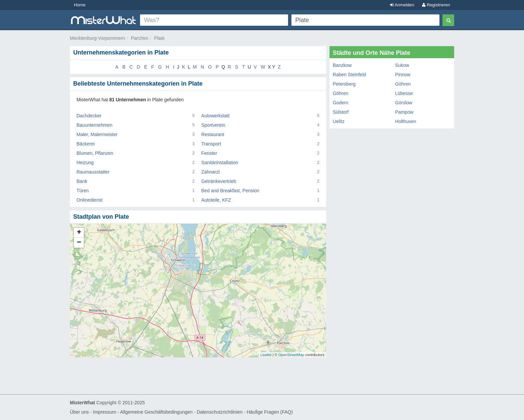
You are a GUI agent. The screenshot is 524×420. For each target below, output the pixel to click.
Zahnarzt (210, 172)
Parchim (140, 38)
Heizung (85, 163)
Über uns (79, 412)
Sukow (402, 65)
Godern (341, 103)
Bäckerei (86, 144)
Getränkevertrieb (219, 181)
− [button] (79, 243)
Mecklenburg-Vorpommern (97, 38)
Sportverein (213, 125)
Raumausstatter (93, 172)
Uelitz (339, 121)
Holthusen (406, 121)
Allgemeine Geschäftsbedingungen (156, 412)
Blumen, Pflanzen (95, 153)
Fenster (209, 153)
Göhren (403, 84)
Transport (211, 144)
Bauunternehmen (94, 125)
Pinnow (403, 75)
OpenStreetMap (291, 355)
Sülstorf (341, 112)
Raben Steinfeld (350, 75)
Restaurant (213, 134)
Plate (159, 38)
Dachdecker (89, 116)
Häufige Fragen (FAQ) (270, 412)
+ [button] (79, 233)
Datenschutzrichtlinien (220, 412)
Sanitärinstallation (220, 163)
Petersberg (344, 84)
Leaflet (266, 355)
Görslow (404, 103)
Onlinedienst (90, 200)
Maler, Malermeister (97, 134)
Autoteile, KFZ (216, 200)
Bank (82, 181)
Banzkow (342, 65)
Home (80, 5)
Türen (83, 191)
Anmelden (402, 5)
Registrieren (436, 5)
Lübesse (404, 93)
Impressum (104, 412)
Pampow (404, 112)
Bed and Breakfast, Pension (230, 191)
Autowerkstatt (215, 116)
